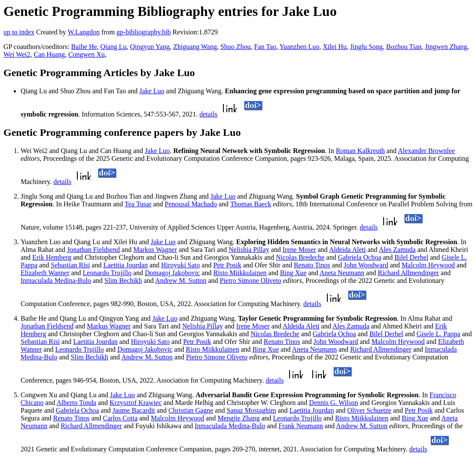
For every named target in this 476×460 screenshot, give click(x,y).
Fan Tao (265, 47)
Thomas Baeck (251, 204)
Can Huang (49, 54)
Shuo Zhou (236, 47)
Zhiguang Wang (195, 47)
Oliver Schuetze (369, 410)
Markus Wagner (155, 250)
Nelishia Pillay (249, 250)
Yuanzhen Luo (299, 47)
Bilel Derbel (411, 257)
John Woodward (366, 265)
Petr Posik (227, 265)
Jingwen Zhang (446, 47)
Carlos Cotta (120, 418)
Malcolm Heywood (428, 265)
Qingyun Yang (150, 47)
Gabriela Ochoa (359, 257)
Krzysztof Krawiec (136, 403)
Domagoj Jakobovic (172, 273)
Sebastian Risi (70, 265)
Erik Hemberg (52, 257)
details (208, 114)
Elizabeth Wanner (45, 273)
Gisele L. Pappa (438, 334)
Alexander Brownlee (426, 151)
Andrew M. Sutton (181, 281)
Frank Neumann (301, 426)
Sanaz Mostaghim (251, 410)
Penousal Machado (191, 204)
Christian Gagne (191, 410)
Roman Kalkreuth (360, 151)
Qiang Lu (114, 47)
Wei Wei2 (17, 54)
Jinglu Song (366, 47)
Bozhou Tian (404, 47)
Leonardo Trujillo (107, 273)
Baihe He (84, 47)
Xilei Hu (335, 47)
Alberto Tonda (76, 403)
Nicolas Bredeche (300, 257)
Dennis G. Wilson (333, 403)
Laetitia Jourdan (125, 265)
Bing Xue (293, 273)
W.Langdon (84, 32)
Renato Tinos (312, 265)
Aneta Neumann (342, 273)
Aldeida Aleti (348, 250)
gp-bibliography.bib (144, 32)
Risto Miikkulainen (240, 273)
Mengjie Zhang (238, 418)
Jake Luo (152, 91)
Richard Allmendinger (408, 273)
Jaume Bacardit (134, 410)
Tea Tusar (138, 204)
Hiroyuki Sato (180, 265)
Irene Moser (299, 250)
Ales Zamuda (397, 250)
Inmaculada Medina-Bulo (56, 281)
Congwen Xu (87, 54)
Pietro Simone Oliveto (251, 281)
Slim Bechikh (123, 281)
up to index (19, 32)
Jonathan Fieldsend (93, 250)
